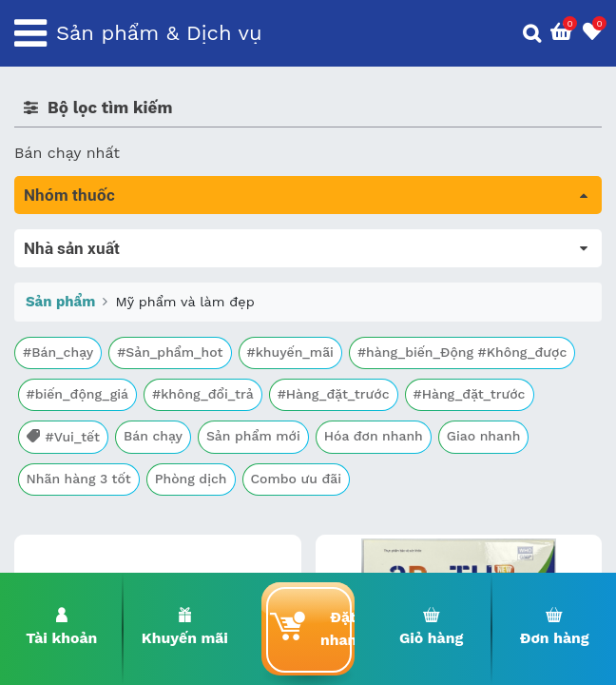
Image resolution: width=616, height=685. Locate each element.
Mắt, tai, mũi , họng (86, 453)
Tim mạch (51, 373)
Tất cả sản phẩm (76, 240)
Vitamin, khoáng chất (93, 507)
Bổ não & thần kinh (85, 320)
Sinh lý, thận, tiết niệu (96, 347)
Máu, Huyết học (72, 267)
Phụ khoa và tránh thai (98, 400)
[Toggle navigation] (30, 33)
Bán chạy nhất (67, 153)
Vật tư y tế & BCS (77, 480)
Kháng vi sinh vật (77, 427)
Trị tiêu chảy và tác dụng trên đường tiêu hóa (181, 294)
